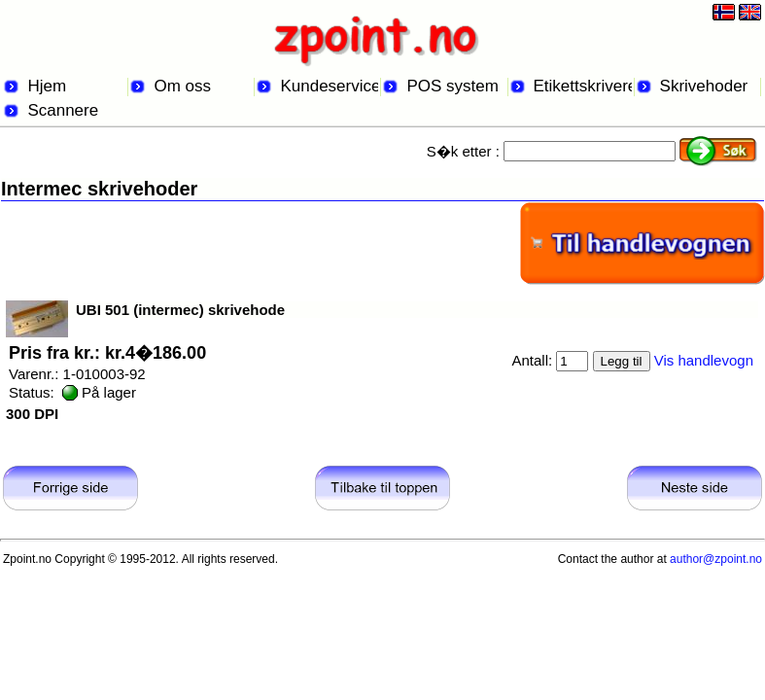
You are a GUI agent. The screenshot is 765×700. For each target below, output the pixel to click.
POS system (452, 86)
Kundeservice (329, 86)
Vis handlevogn (704, 360)
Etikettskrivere (583, 86)
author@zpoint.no (716, 559)
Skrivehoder (704, 86)
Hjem (47, 86)
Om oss (182, 86)
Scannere (63, 110)
